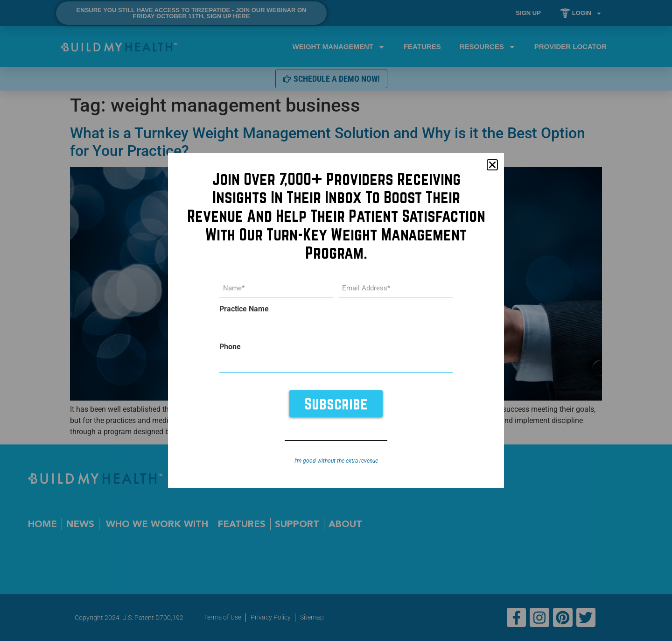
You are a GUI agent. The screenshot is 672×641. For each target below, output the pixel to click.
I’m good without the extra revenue (336, 461)
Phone (230, 347)
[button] (492, 165)
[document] (336, 320)
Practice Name (244, 309)
